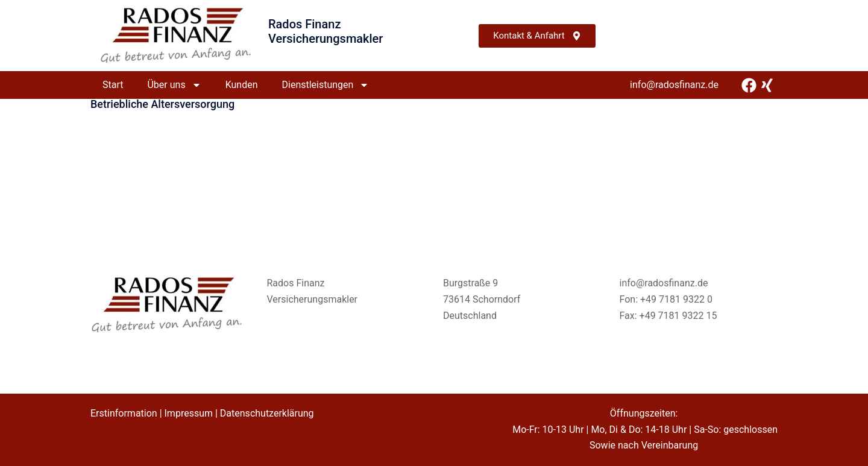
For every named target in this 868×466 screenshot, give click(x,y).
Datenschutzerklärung (267, 413)
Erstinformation (124, 413)
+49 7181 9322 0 (676, 299)
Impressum (189, 413)
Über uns (174, 85)
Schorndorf (496, 299)
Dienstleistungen (326, 85)
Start (113, 85)
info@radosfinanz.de (674, 85)
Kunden (242, 85)
